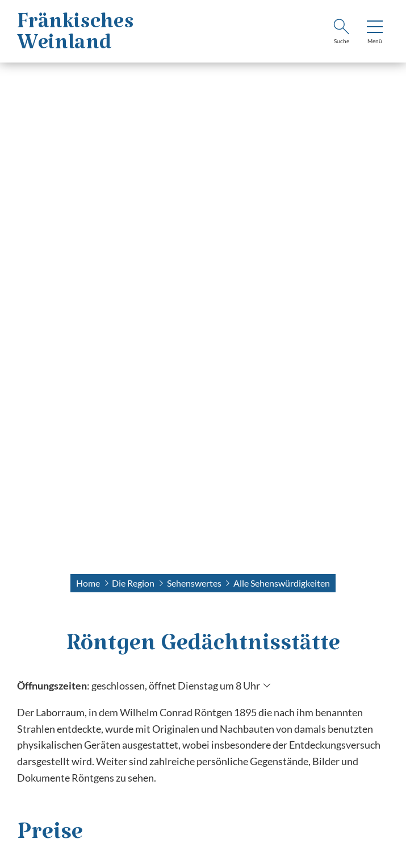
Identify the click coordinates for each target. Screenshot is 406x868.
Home (88, 583)
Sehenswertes (194, 583)
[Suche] (341, 33)
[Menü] (375, 33)
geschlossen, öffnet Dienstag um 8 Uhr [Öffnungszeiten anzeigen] (176, 686)
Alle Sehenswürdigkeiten (282, 583)
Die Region (133, 583)
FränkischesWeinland (76, 38)
